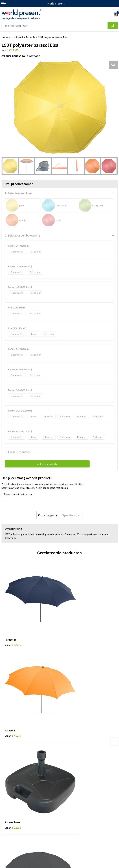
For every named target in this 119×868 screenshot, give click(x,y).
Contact (6, 832)
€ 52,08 (71, 697)
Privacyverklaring (66, 866)
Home (5, 37)
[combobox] (55, 25)
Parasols (30, 37)
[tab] (48, 515)
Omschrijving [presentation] (48, 515)
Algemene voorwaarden (42, 866)
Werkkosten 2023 (70, 789)
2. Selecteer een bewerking (22, 235)
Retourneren (8, 842)
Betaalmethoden (11, 837)
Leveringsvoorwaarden (73, 799)
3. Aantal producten (18, 452)
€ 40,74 (71, 625)
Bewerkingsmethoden (73, 803)
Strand (19, 37)
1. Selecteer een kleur (19, 193)
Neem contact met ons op (18, 494)
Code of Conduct (70, 794)
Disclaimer (84, 866)
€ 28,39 (13, 697)
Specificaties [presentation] (71, 515)
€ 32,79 (13, 625)
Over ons (66, 784)
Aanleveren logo (70, 808)
